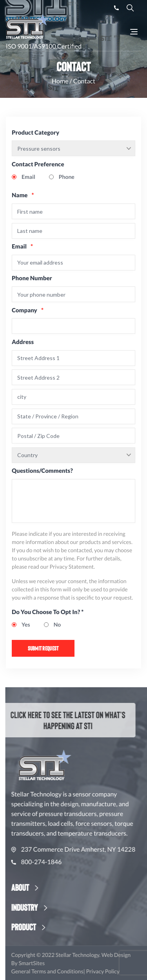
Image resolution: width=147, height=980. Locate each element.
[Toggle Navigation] (134, 32)
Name (23, 195)
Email (22, 247)
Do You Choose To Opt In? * (48, 612)
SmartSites (46, 963)
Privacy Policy (117, 971)
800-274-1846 (52, 862)
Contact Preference (38, 164)
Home (60, 81)
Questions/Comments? (42, 471)
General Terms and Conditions (62, 971)
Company (28, 310)
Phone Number (32, 278)
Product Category (35, 133)
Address (23, 342)
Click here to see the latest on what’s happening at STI (61, 720)
